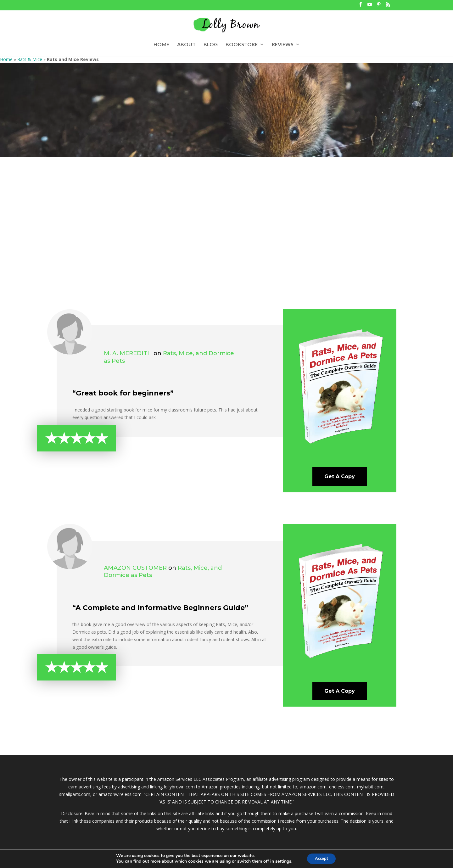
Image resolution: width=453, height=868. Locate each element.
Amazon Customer (135, 568)
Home (6, 59)
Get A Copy (340, 476)
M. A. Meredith (128, 353)
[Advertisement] (226, 234)
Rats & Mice (30, 59)
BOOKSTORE (242, 45)
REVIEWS (283, 45)
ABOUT (186, 45)
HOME (161, 45)
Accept (322, 858)
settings (281, 861)
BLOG (211, 45)
